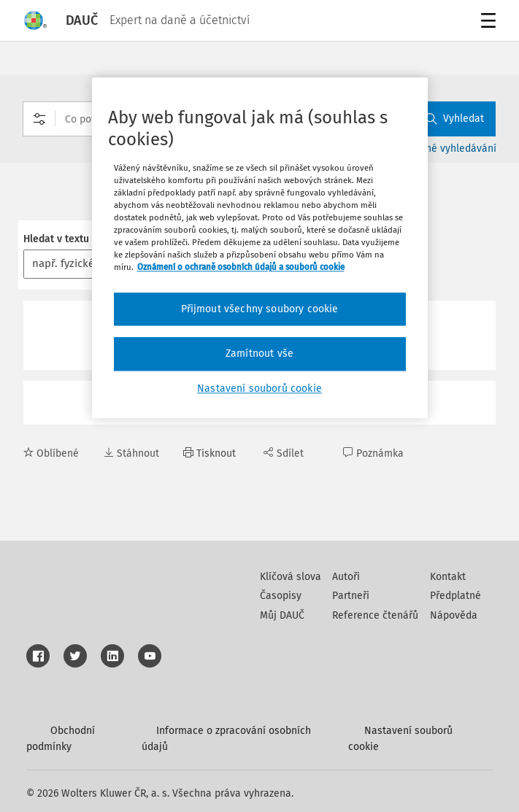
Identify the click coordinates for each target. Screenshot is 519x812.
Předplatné (455, 596)
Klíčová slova (291, 577)
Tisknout (209, 453)
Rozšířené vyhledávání (444, 148)
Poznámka (373, 453)
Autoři (346, 577)
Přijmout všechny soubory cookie (260, 309)
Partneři (351, 596)
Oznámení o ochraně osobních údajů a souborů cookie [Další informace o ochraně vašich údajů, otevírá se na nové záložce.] (241, 268)
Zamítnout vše (259, 353)
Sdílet (284, 453)
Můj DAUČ (282, 615)
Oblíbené (51, 453)
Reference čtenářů (375, 615)
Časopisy (281, 596)
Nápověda (454, 615)
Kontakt (448, 577)
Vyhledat (455, 119)
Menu (486, 22)
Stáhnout (131, 453)
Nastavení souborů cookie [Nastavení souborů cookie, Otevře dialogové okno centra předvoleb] (259, 388)
